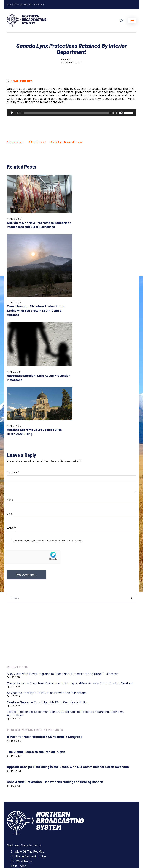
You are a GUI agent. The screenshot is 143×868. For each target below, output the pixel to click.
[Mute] (121, 113)
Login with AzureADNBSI (25, 844)
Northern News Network (24, 725)
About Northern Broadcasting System (34, 788)
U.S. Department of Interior (67, 142)
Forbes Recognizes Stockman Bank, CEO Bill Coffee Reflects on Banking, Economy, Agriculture (66, 593)
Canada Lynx (16, 142)
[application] (71, 113)
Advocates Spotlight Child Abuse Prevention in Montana (47, 573)
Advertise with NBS (21, 779)
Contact (13, 810)
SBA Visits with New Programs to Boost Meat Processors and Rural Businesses (35, 222)
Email (10, 394)
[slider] (66, 113)
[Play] (12, 113)
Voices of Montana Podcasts (31, 763)
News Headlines (21, 81)
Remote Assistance (20, 819)
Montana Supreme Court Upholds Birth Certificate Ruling (48, 582)
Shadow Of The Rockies (27, 731)
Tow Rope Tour (21, 751)
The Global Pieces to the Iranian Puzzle (36, 632)
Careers (12, 783)
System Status (17, 814)
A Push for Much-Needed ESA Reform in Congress (45, 617)
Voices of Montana (20, 757)
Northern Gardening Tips (28, 736)
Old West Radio (21, 741)
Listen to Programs (20, 774)
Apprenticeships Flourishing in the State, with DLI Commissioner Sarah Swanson (68, 647)
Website (11, 408)
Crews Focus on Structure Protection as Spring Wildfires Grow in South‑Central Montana (103, 247)
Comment (13, 352)
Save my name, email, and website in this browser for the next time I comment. (48, 421)
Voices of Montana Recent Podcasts (35, 610)
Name (10, 379)
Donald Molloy (38, 142)
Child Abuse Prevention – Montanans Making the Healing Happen (55, 662)
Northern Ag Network (22, 769)
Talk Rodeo (19, 746)
